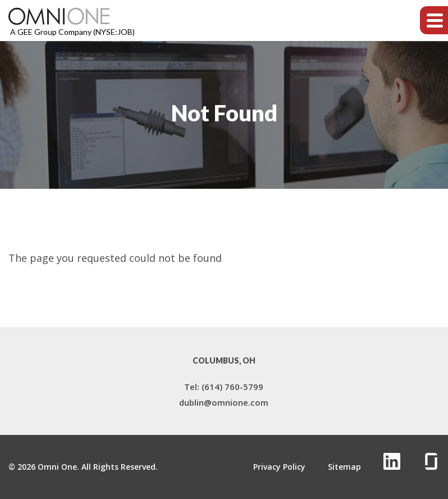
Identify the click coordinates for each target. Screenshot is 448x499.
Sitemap (344, 467)
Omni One (57, 467)
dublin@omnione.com (224, 402)
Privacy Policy (279, 467)
